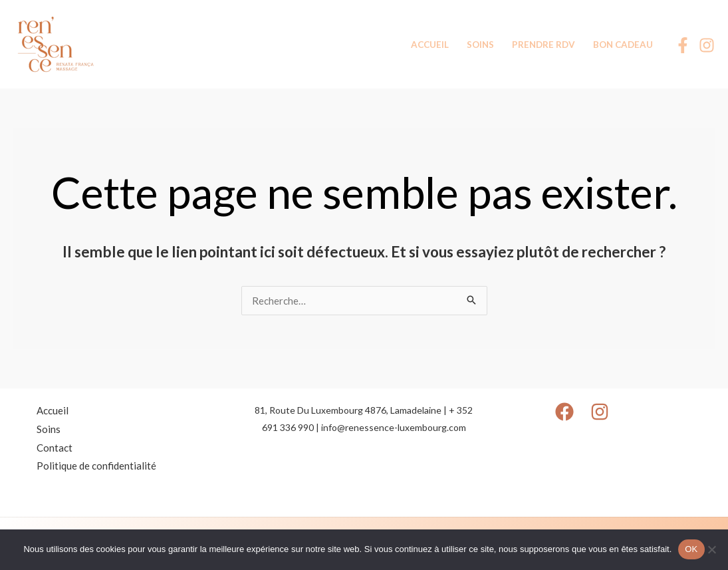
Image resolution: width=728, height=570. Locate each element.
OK (691, 549)
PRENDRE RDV (544, 45)
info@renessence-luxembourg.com (394, 427)
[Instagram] (707, 45)
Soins (49, 429)
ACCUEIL (430, 45)
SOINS (480, 45)
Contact (55, 448)
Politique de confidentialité (96, 466)
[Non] (711, 549)
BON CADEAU (623, 45)
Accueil (53, 410)
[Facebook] (683, 45)
